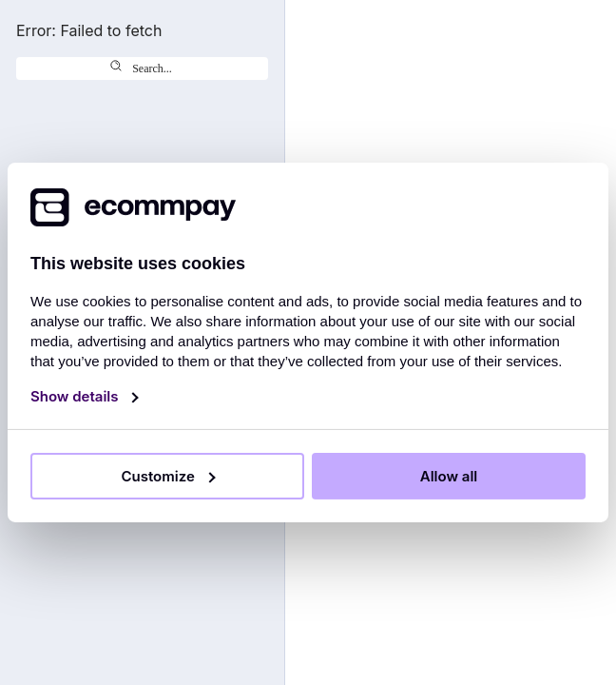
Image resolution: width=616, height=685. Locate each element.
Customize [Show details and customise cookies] (159, 476)
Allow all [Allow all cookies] (449, 476)
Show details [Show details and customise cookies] (76, 396)
